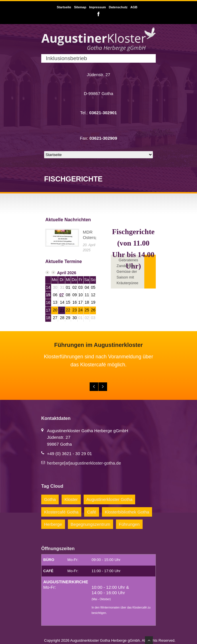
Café (92, 512)
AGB (134, 7)
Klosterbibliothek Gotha (127, 512)
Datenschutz (118, 7)
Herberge (53, 524)
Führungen (129, 524)
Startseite (64, 7)
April (62, 273)
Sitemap (80, 7)
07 (62, 295)
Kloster (71, 499)
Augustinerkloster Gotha (110, 499)
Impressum (97, 7)
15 (48, 295)
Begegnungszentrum (90, 524)
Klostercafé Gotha (61, 512)
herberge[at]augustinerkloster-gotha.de (84, 463)
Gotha (50, 499)
